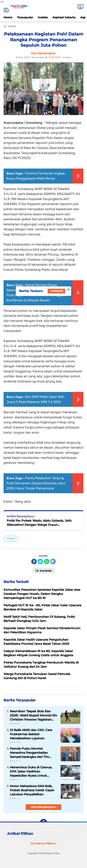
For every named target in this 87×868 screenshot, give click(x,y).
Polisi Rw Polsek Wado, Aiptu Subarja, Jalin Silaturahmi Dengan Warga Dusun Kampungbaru (39, 523)
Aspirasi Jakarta (64, 17)
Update (56, 291)
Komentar (44, 570)
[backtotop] (43, 822)
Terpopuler (25, 17)
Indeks (43, 17)
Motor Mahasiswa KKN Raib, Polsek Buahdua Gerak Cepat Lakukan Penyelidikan (32, 790)
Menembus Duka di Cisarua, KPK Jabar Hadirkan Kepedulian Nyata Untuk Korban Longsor (31, 771)
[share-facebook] (34, 561)
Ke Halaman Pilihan (43, 843)
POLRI (11, 539)
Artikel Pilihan (20, 834)
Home (8, 17)
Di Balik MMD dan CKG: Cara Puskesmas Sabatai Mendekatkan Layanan (31, 734)
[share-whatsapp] (47, 561)
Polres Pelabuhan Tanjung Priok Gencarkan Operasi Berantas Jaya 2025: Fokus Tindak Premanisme (36, 483)
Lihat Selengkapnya (44, 807)
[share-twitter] (40, 561)
